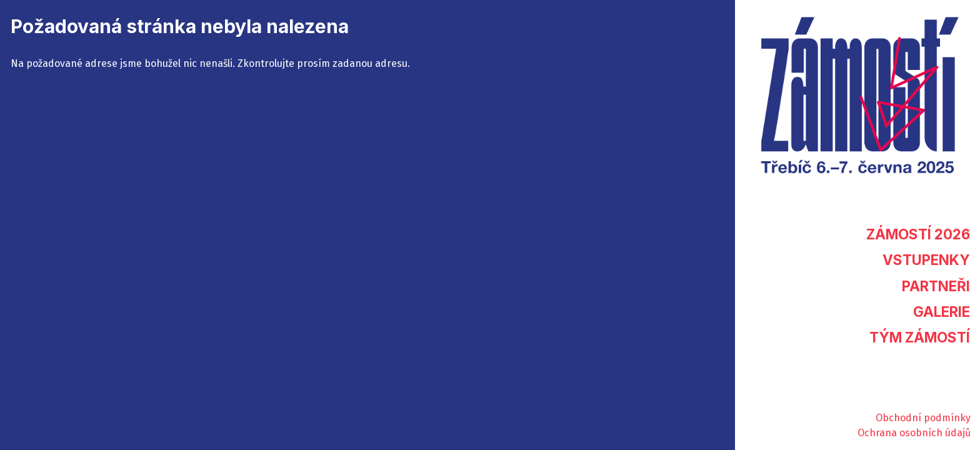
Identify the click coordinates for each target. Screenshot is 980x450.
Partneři (936, 286)
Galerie (942, 312)
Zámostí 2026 (918, 234)
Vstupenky (926, 260)
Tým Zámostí (920, 337)
